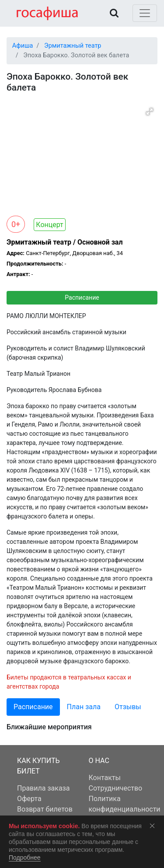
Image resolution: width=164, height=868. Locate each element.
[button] (150, 112)
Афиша (23, 46)
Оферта (29, 799)
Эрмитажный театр (73, 46)
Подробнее (25, 857)
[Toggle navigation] (145, 13)
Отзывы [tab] (128, 707)
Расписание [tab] (33, 707)
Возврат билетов (45, 809)
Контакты (105, 778)
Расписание (82, 297)
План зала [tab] (84, 707)
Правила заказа (43, 788)
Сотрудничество (116, 788)
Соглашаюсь (154, 826)
